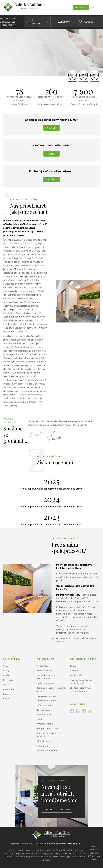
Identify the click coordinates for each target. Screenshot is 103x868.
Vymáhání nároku (45, 724)
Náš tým (51, 128)
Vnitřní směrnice (44, 671)
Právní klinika (42, 746)
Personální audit (44, 715)
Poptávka (51, 180)
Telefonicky (63, 22)
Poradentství (42, 666)
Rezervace (81, 7)
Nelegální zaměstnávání (48, 729)
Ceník (52, 154)
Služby (6, 671)
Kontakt (7, 699)
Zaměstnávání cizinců (47, 701)
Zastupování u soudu (46, 696)
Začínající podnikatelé (47, 750)
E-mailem (36, 22)
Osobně (89, 22)
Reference (8, 680)
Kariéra (73, 666)
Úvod (6, 666)
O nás (6, 675)
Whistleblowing (43, 741)
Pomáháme (9, 689)
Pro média (75, 671)
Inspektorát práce (45, 705)
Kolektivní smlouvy (45, 683)
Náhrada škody (43, 710)
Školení (7, 685)
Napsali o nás (76, 675)
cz (93, 7)
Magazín (7, 694)
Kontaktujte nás (54, 810)
